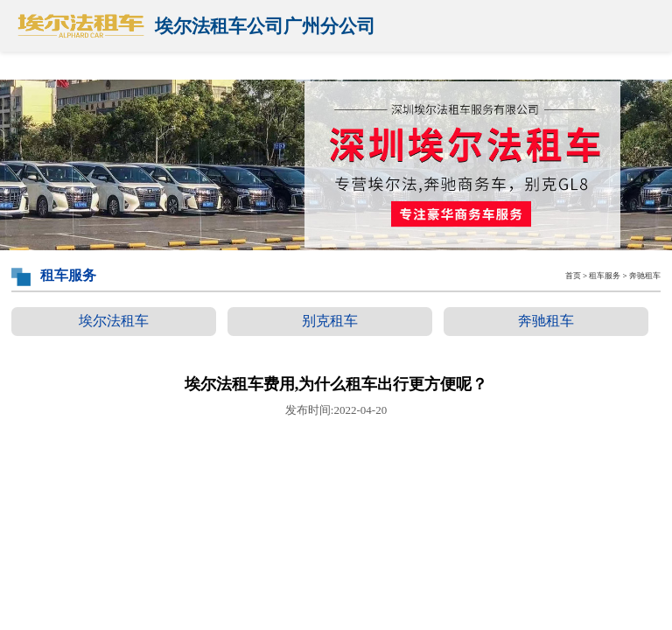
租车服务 (605, 276)
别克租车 (330, 321)
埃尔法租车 (114, 321)
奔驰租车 (546, 321)
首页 (573, 276)
